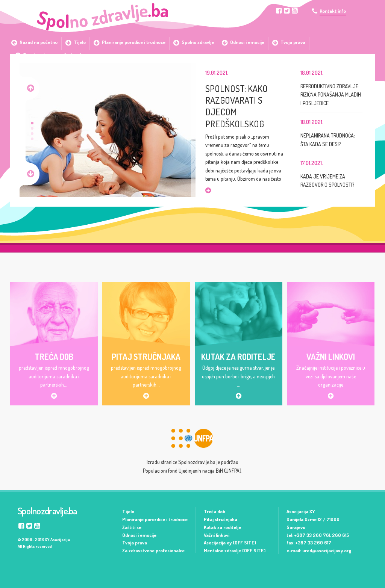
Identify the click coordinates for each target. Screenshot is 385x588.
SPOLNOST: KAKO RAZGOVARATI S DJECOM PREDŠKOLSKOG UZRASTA (236, 105)
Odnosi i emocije (139, 535)
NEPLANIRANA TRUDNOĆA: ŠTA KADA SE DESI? (328, 140)
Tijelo (128, 511)
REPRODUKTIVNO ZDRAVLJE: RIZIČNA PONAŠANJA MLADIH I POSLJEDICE (331, 95)
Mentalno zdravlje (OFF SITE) (235, 550)
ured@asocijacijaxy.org (327, 550)
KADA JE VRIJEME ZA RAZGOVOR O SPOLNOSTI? (327, 181)
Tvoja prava (135, 543)
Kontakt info (333, 11)
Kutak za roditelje (222, 527)
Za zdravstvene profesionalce (153, 550)
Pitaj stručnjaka (221, 519)
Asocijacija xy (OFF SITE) (230, 543)
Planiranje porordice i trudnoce (155, 519)
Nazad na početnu (39, 42)
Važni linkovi (217, 535)
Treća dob (214, 511)
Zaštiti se (132, 527)
